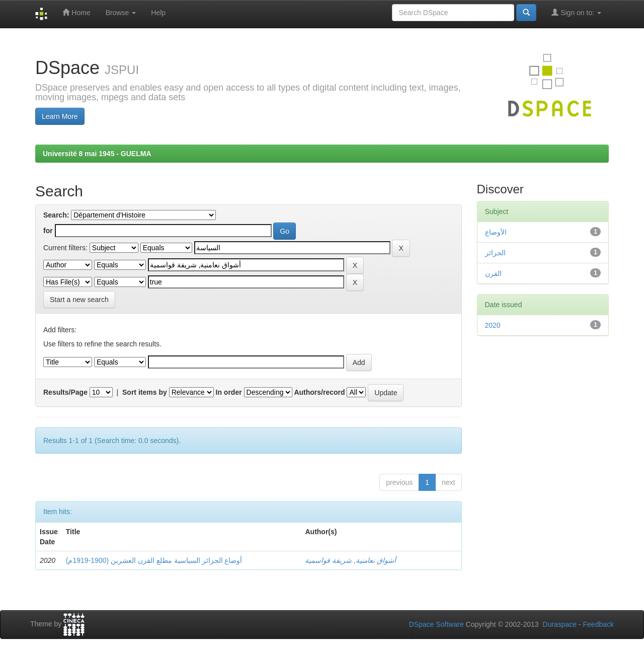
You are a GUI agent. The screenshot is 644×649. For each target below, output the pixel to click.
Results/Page (65, 392)
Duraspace (559, 624)
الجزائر (495, 253)
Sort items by (145, 392)
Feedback (598, 624)
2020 (493, 325)
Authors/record (319, 392)
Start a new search (79, 300)
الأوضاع (496, 232)
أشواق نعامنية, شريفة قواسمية (350, 560)
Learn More (60, 116)
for (48, 231)
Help (158, 13)
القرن (493, 273)
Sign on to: (576, 12)
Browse (121, 13)
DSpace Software (436, 624)
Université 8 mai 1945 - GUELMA (97, 154)
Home (76, 12)
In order (229, 392)
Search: (56, 215)
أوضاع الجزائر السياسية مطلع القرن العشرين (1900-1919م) (154, 560)
